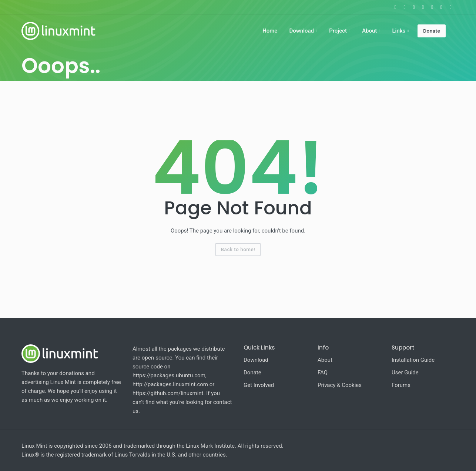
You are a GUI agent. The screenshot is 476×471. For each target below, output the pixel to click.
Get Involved (259, 385)
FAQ (323, 373)
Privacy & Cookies (340, 385)
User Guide (405, 373)
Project (338, 31)
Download (301, 31)
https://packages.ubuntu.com (169, 375)
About (369, 31)
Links (399, 31)
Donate (432, 31)
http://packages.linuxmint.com (170, 384)
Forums (401, 385)
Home (270, 31)
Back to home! (238, 249)
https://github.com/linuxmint (168, 393)
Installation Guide (413, 360)
